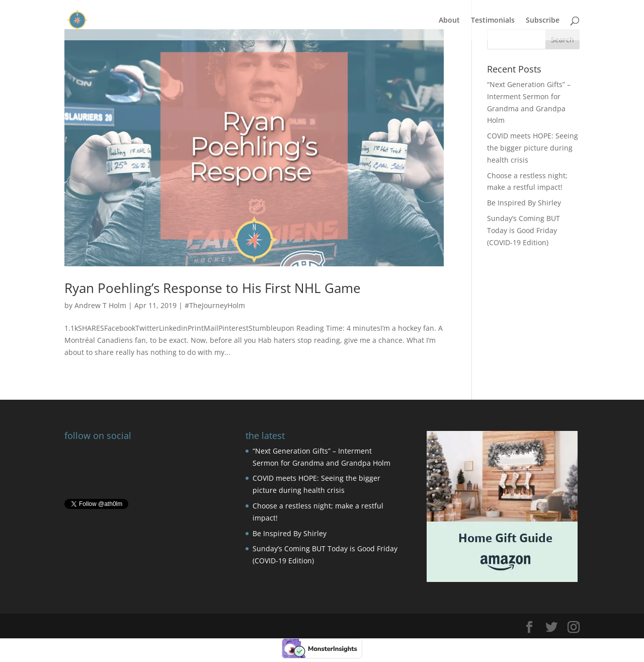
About (449, 21)
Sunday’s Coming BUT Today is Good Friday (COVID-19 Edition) (524, 230)
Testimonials (493, 21)
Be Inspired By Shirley (524, 203)
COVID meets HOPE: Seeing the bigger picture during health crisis (533, 148)
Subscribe (543, 21)
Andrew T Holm (100, 305)
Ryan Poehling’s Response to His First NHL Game (213, 288)
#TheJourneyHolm (215, 305)
